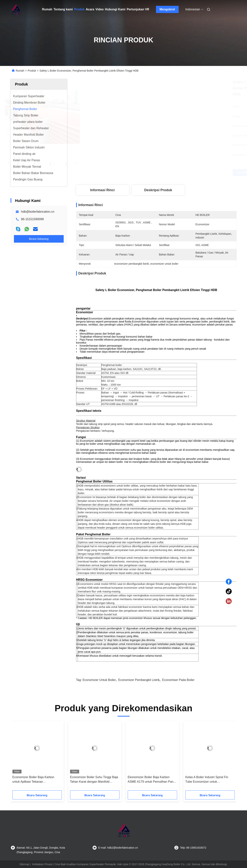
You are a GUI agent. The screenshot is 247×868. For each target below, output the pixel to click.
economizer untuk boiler (99, 680)
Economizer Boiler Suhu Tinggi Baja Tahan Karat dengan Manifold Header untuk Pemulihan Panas (94, 780)
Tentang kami (63, 9)
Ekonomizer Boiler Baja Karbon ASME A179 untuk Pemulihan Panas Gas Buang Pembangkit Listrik (152, 780)
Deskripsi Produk (158, 190)
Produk (79, 9)
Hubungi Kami (115, 9)
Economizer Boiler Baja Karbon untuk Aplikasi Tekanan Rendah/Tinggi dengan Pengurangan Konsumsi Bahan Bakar (37, 780)
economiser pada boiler (178, 680)
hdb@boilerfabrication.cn (38, 212)
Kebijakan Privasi (42, 864)
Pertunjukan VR (138, 9)
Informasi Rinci (102, 190)
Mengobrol (167, 9)
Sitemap (24, 864)
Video (100, 9)
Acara (90, 9)
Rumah (47, 9)
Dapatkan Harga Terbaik (176, 173)
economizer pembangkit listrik (139, 680)
